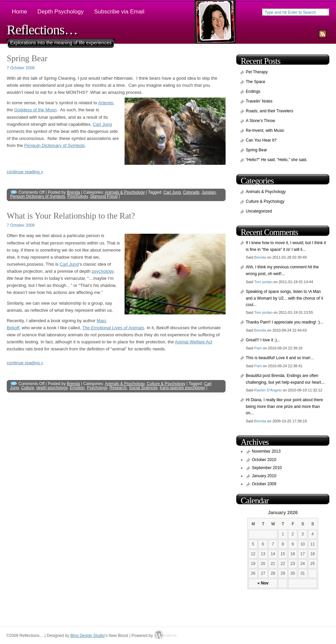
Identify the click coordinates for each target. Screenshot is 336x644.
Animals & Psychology (125, 192)
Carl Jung (102, 124)
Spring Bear (27, 58)
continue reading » (25, 172)
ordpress (167, 635)
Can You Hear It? (261, 140)
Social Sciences (143, 388)
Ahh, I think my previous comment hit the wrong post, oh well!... (282, 270)
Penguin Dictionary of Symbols (55, 145)
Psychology (77, 196)
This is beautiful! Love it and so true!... (280, 358)
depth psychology (52, 388)
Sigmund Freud (104, 196)
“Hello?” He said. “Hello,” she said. (277, 160)
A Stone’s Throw (260, 121)
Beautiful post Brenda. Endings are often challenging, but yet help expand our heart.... (286, 379)
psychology (103, 271)
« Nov (263, 583)
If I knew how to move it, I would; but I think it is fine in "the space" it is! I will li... (286, 246)
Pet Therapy (257, 72)
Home (19, 12)
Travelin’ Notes (259, 101)
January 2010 (264, 476)
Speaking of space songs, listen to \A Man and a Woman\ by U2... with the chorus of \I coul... (284, 298)
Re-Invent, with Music (265, 130)
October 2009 (264, 484)
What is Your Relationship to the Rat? (71, 216)
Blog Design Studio (88, 636)
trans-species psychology (183, 388)
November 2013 (266, 451)
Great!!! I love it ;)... (263, 340)
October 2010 (264, 460)
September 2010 (267, 468)
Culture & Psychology (166, 384)
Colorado (191, 192)
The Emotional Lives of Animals (113, 328)
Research (118, 388)
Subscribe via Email (119, 12)
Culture (28, 388)
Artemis (106, 103)
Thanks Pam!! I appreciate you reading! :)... (284, 322)
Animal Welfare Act (193, 342)
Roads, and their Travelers (270, 111)
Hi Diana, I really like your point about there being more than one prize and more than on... (284, 406)
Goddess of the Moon (35, 110)
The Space (256, 82)
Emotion (77, 388)
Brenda (74, 192)
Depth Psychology (60, 12)
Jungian (209, 192)
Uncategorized (259, 211)
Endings (253, 91)
